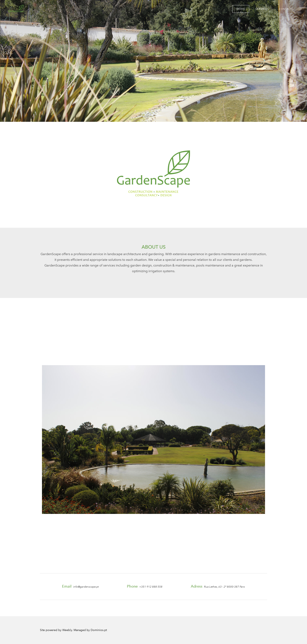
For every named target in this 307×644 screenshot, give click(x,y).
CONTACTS (286, 9)
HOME (241, 9)
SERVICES (262, 9)
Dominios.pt (99, 630)
